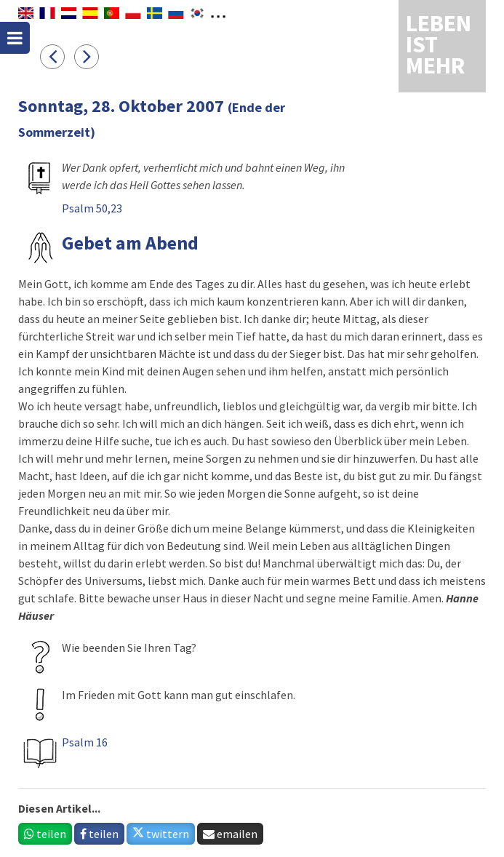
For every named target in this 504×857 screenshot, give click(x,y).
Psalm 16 (85, 742)
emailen (230, 834)
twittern (161, 834)
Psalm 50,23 (92, 208)
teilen (45, 834)
